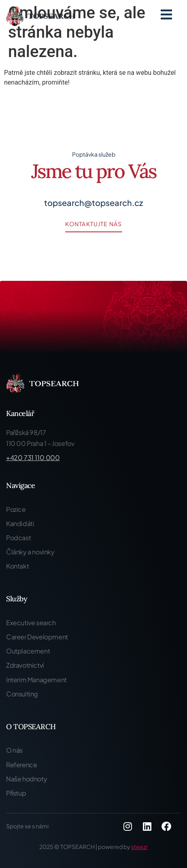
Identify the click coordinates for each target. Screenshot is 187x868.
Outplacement (28, 651)
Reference (21, 765)
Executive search (31, 623)
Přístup (16, 793)
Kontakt (17, 566)
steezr (139, 847)
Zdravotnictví (25, 665)
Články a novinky (30, 552)
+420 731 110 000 (33, 457)
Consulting (22, 694)
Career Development (37, 637)
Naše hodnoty (27, 779)
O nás (14, 750)
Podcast (18, 538)
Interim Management (36, 680)
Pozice (16, 509)
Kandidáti (20, 523)
